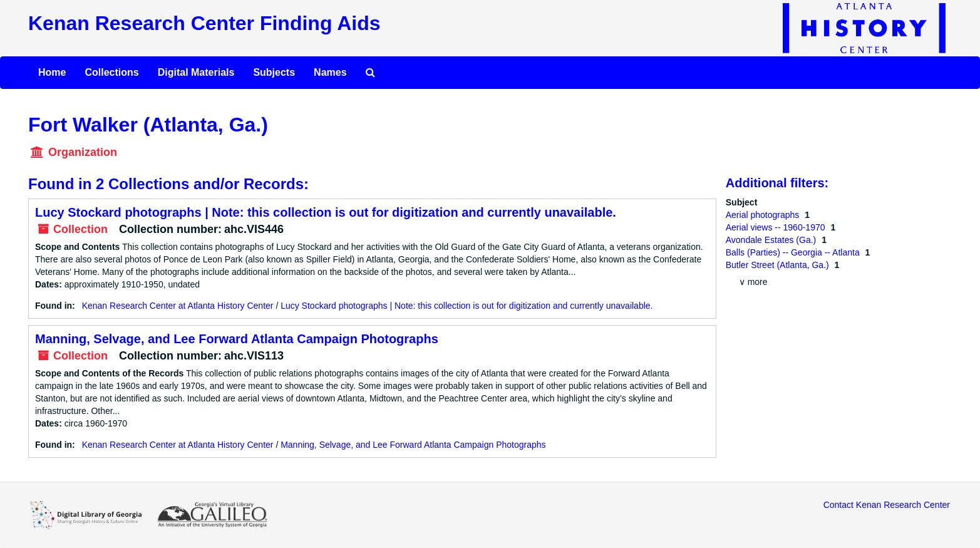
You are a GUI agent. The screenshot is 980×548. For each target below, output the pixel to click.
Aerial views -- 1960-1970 (777, 227)
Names (330, 72)
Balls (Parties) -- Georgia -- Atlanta (794, 252)
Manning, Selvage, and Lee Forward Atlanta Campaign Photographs (237, 339)
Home (52, 72)
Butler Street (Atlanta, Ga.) (779, 265)
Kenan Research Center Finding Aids (204, 23)
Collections (111, 72)
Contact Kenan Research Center (887, 505)
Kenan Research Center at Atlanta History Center (178, 306)
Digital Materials (196, 72)
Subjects (274, 72)
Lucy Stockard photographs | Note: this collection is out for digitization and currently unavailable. (326, 212)
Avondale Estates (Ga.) (772, 240)
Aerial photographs (764, 215)
